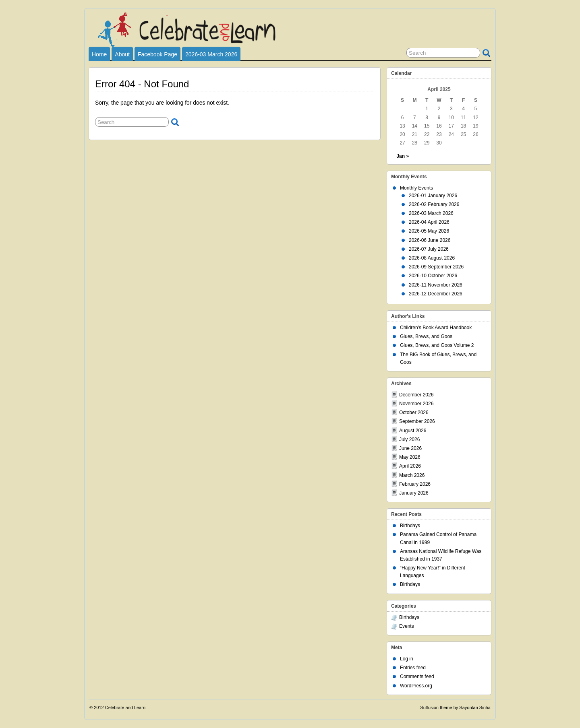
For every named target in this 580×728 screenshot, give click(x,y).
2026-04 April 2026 (429, 222)
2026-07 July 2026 (429, 249)
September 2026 (417, 421)
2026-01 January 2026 (433, 196)
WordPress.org (416, 686)
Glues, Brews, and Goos (426, 336)
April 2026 (410, 466)
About (122, 54)
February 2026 (415, 484)
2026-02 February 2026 (434, 204)
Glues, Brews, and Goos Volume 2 (437, 345)
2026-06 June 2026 (430, 240)
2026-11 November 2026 (436, 285)
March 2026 (412, 475)
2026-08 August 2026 (432, 258)
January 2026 (414, 493)
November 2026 (416, 404)
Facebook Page (157, 54)
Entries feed (413, 668)
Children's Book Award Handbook (436, 328)
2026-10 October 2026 (433, 276)
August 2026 (413, 431)
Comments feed (417, 676)
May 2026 (410, 457)
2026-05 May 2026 (429, 231)
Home (99, 54)
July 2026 (409, 439)
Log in (407, 659)
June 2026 (410, 448)
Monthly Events (416, 188)
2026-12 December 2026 (436, 294)
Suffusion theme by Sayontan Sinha (455, 707)
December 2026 (416, 395)
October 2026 (414, 412)
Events (407, 626)
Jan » (403, 156)
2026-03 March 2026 (211, 54)
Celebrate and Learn (125, 707)
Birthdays (410, 526)
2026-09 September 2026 (436, 267)
